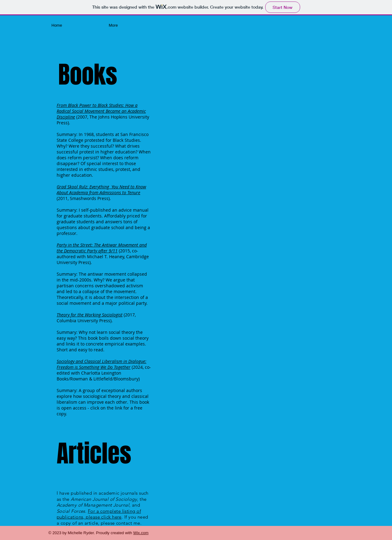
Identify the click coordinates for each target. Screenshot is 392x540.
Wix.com (141, 533)
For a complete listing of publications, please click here (99, 514)
